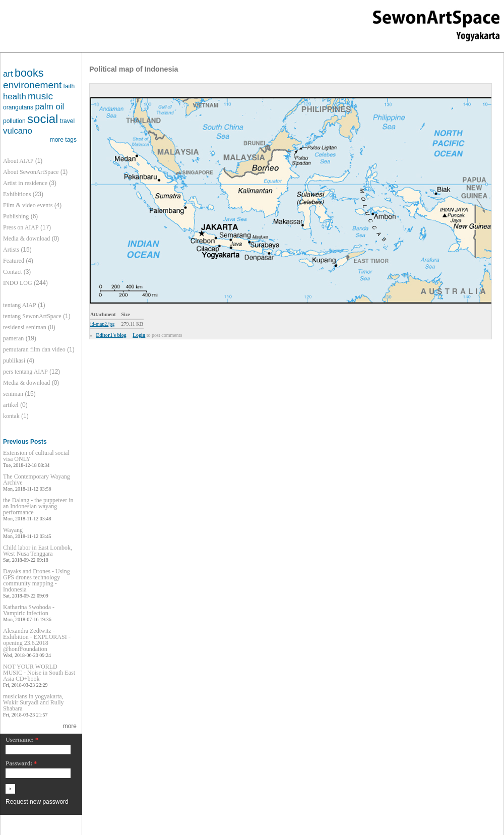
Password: (21, 764)
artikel (11, 405)
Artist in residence (25, 183)
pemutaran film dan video (34, 349)
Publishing (16, 216)
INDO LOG (18, 283)
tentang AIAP (20, 305)
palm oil (49, 107)
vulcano (18, 131)
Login (139, 335)
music (40, 96)
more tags (63, 140)
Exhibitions (17, 194)
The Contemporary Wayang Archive (37, 480)
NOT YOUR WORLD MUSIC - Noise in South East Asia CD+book (39, 673)
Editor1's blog (111, 335)
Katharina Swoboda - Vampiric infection (29, 610)
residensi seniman (25, 327)
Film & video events (28, 205)
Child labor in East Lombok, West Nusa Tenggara (38, 551)
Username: (22, 740)
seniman (13, 394)
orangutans (18, 107)
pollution (14, 121)
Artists (11, 250)
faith (69, 86)
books (29, 73)
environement (32, 85)
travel (67, 121)
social (43, 119)
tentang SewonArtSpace (32, 316)
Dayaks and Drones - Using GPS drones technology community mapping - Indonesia (37, 580)
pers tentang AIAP (25, 372)
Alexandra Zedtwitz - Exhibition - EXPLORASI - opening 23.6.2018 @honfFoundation (37, 640)
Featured (14, 261)
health (15, 97)
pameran (13, 338)
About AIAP (18, 161)
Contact (12, 272)
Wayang (13, 530)
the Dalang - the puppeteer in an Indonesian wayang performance (38, 506)
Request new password (37, 802)
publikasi (14, 361)
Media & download (26, 238)
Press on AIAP (21, 227)
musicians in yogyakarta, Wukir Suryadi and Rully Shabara (34, 702)
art (8, 74)
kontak (11, 416)
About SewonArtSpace (31, 172)
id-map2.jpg (103, 324)
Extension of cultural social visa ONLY (36, 456)
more (70, 726)
